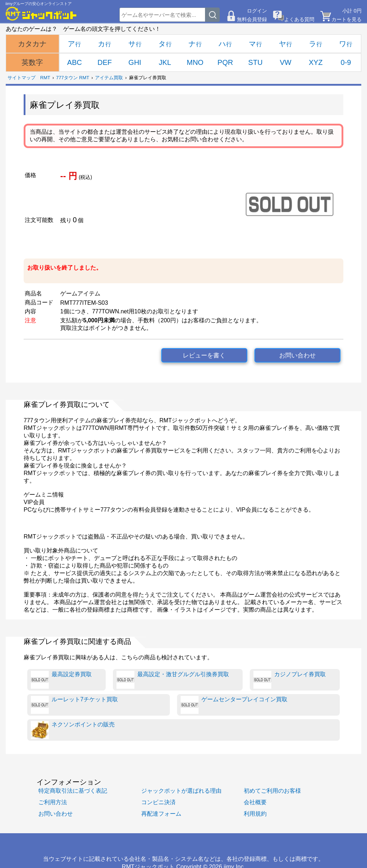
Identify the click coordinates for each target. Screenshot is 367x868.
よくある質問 (299, 19)
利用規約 (255, 814)
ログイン (257, 11)
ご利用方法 (53, 802)
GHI (135, 62)
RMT (45, 78)
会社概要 (255, 802)
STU (256, 62)
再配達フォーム (161, 814)
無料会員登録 (252, 19)
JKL (165, 62)
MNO (195, 62)
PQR (225, 62)
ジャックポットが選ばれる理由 (181, 791)
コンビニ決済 (158, 802)
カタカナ (32, 44)
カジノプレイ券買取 (290, 680)
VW (286, 62)
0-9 (346, 62)
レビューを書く (204, 355)
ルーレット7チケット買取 (74, 705)
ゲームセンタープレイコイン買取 (234, 705)
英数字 (32, 62)
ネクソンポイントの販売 (73, 730)
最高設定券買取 (61, 680)
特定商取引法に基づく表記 (73, 791)
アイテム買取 (109, 78)
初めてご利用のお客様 (272, 791)
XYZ (316, 62)
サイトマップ (22, 78)
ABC (74, 62)
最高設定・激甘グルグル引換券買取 (173, 680)
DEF (105, 62)
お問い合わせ (297, 355)
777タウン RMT (73, 78)
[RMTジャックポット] (41, 14)
